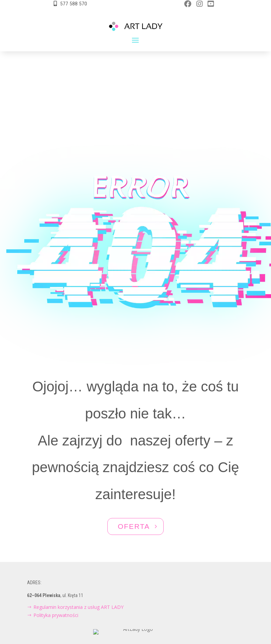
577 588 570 (74, 4)
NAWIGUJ (134, 632)
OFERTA (134, 475)
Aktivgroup (146, 612)
